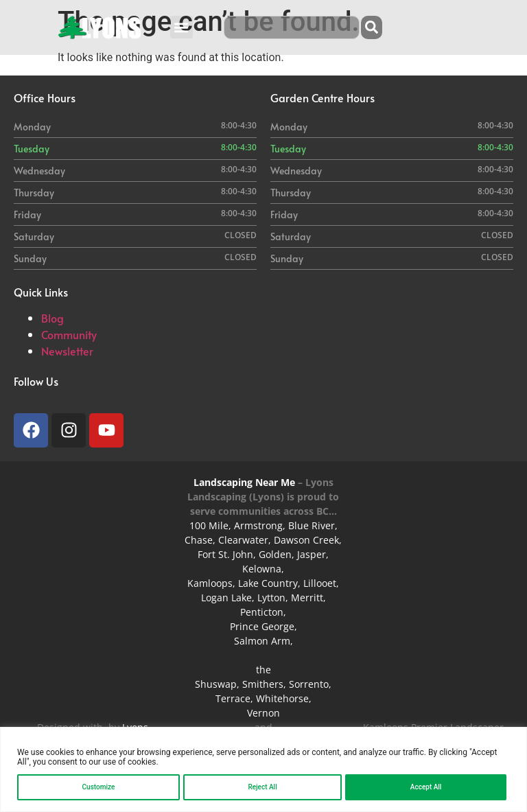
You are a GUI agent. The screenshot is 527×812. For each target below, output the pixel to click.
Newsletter (67, 351)
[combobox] (292, 27)
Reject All (262, 787)
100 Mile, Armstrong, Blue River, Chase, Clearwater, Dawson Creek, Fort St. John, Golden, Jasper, (263, 540)
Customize (99, 787)
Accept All (426, 787)
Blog (52, 318)
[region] (263, 769)
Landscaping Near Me (244, 482)
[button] (181, 27)
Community (69, 334)
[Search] (372, 27)
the (263, 670)
